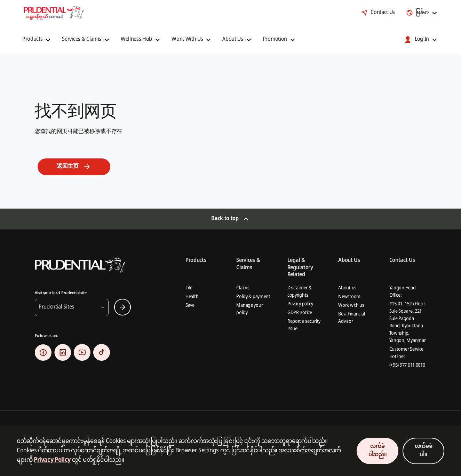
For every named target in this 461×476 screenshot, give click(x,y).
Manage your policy (249, 309)
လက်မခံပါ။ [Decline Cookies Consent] (424, 451)
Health (192, 297)
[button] (37, 40)
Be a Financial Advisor (351, 318)
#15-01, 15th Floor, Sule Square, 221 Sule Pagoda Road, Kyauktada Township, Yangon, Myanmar (408, 322)
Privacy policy (300, 304)
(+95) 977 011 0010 (407, 365)
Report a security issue (304, 325)
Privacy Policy (52, 460)
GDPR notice (300, 313)
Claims (243, 288)
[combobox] (422, 13)
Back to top (225, 219)
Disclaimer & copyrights (300, 292)
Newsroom (349, 297)
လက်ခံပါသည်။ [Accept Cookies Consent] (378, 451)
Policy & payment (253, 297)
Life (189, 288)
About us (347, 288)
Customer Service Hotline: (407, 353)
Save (190, 306)
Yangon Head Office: (403, 292)
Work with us (351, 306)
